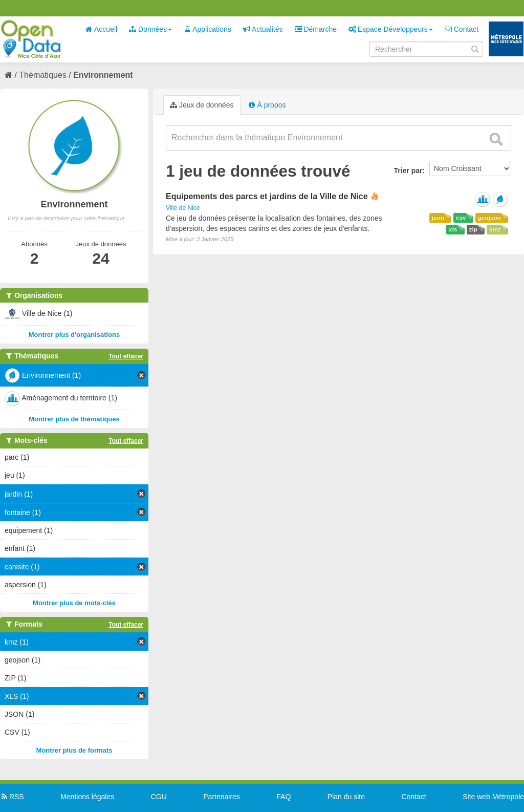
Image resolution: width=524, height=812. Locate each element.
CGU (159, 797)
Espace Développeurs (391, 29)
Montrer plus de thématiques (74, 419)
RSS (12, 797)
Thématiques (43, 75)
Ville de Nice (183, 208)
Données (150, 29)
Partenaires (222, 797)
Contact (462, 29)
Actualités (263, 29)
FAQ (283, 797)
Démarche (316, 29)
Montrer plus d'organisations (74, 335)
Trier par (408, 170)
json (438, 218)
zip (473, 229)
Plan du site (346, 797)
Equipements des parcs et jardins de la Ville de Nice (267, 196)
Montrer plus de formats (74, 750)
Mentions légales (87, 797)
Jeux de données (202, 105)
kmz (495, 229)
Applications (208, 29)
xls (453, 229)
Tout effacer (126, 356)
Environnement (103, 75)
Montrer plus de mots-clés (74, 603)
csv (461, 218)
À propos (267, 105)
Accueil (101, 29)
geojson (489, 218)
